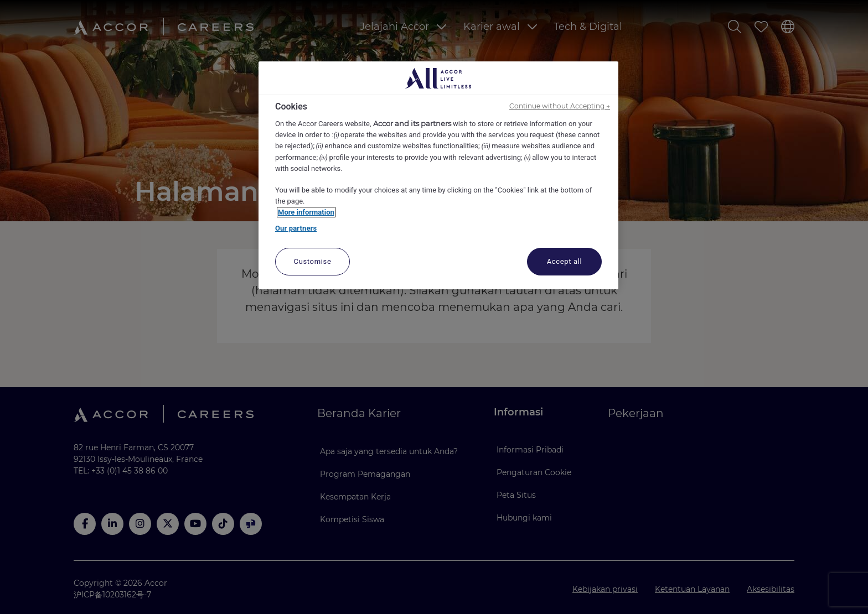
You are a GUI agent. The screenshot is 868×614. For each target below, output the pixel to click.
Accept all (565, 261)
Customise (313, 261)
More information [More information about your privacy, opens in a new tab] (306, 212)
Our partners (296, 228)
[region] (438, 175)
